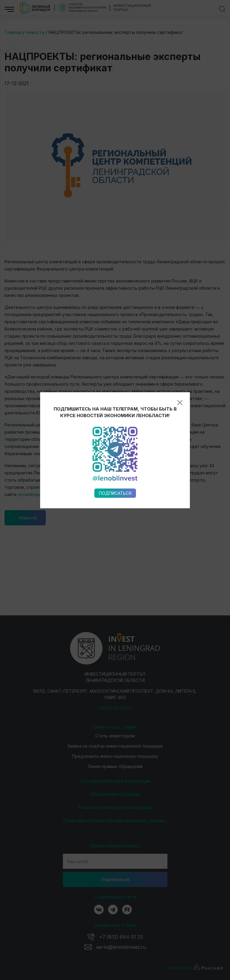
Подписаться (115, 365)
